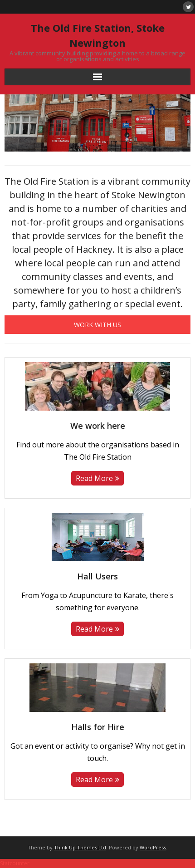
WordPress (153, 847)
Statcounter (15, 863)
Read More (94, 478)
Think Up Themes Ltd (80, 847)
